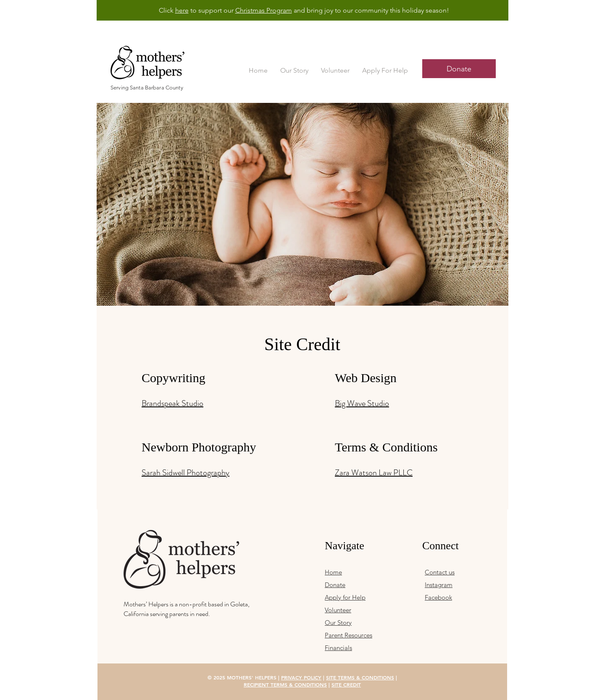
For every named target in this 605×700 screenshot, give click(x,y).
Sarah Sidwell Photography (185, 473)
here (182, 10)
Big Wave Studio (362, 403)
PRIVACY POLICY (301, 677)
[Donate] (459, 69)
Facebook (438, 597)
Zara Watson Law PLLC (374, 473)
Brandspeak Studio (172, 403)
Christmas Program (264, 10)
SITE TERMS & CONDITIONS (360, 677)
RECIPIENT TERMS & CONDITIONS (285, 684)
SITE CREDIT (346, 684)
